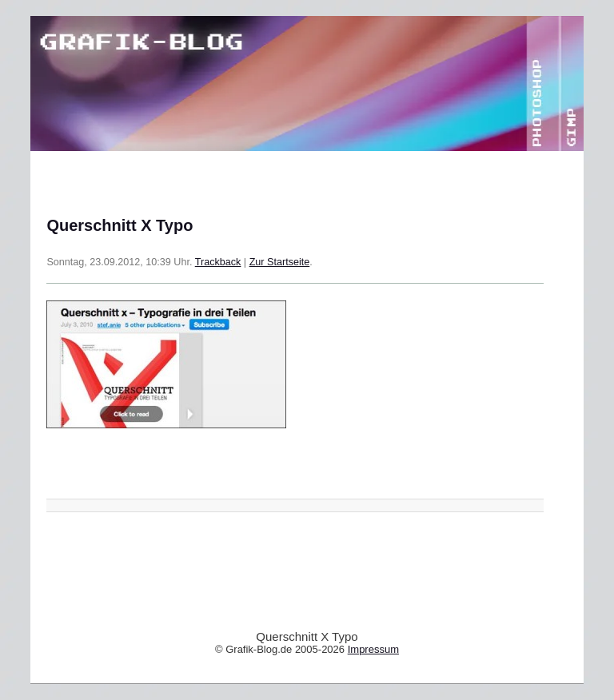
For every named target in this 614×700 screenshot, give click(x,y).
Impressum (373, 649)
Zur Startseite (280, 262)
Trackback (218, 262)
